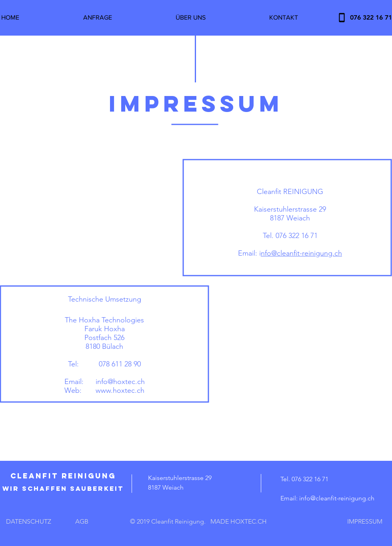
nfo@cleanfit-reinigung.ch (301, 253)
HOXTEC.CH (249, 521)
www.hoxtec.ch (120, 390)
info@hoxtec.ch (120, 382)
